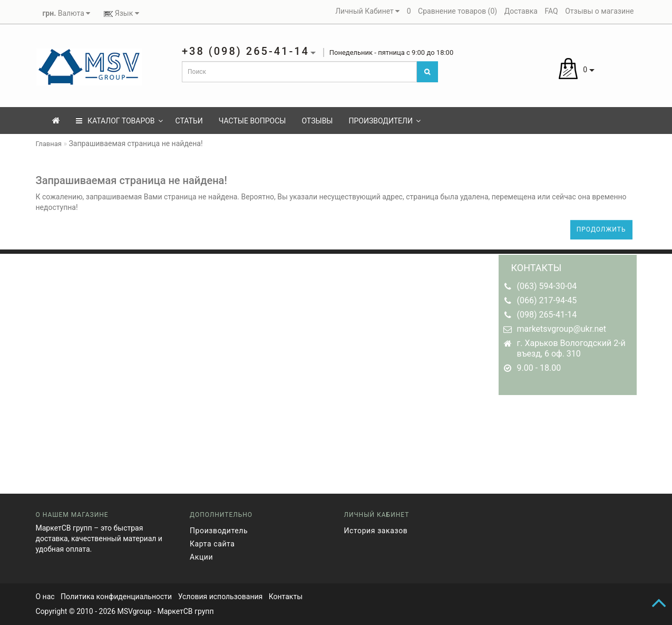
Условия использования (221, 597)
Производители (384, 121)
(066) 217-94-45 (547, 300)
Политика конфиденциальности (116, 597)
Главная (49, 144)
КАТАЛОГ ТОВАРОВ (119, 121)
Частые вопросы (252, 121)
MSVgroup (134, 611)
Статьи (189, 121)
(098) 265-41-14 (547, 315)
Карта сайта (212, 544)
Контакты (286, 597)
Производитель (219, 531)
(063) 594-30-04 (547, 286)
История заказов (376, 531)
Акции (201, 557)
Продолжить (601, 229)
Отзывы (317, 121)
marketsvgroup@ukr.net (562, 329)
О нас (45, 597)
